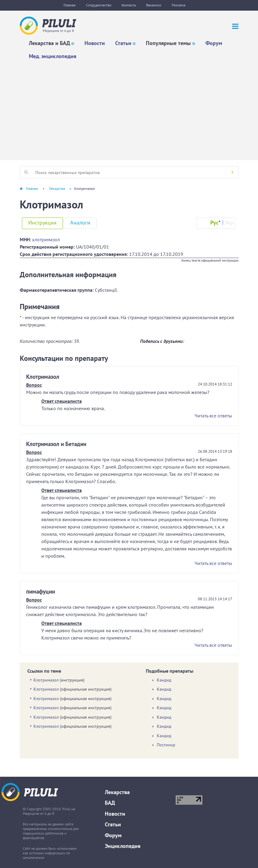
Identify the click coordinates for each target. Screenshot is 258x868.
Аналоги (80, 223)
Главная (70, 5)
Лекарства (57, 188)
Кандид (164, 680)
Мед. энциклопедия (53, 56)
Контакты (129, 5)
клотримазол (46, 239)
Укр (229, 223)
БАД (110, 803)
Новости (95, 43)
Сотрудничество (99, 5)
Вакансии (154, 5)
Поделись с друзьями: (162, 341)
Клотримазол (46, 680)
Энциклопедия (123, 846)
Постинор (166, 745)
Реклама (179, 5)
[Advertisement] (129, 108)
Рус (215, 223)
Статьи (123, 43)
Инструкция (42, 223)
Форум (214, 43)
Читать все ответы (213, 416)
